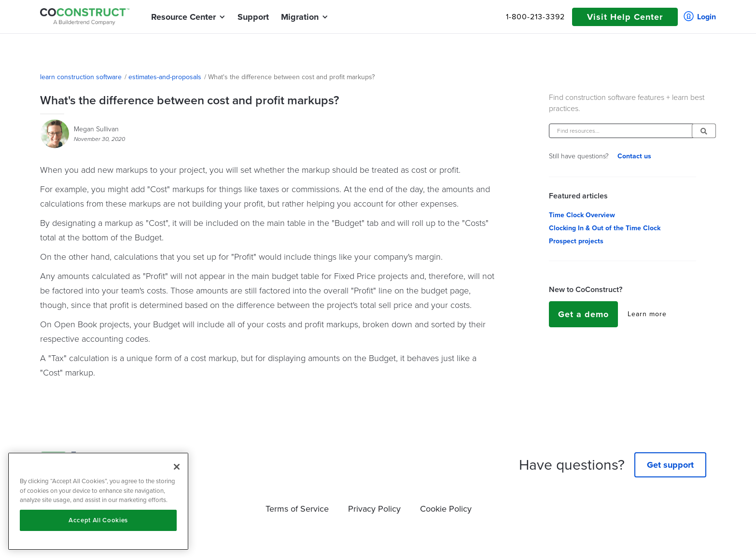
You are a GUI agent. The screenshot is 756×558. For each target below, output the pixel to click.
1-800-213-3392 (535, 17)
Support (253, 17)
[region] (98, 501)
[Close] (177, 467)
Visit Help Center (625, 17)
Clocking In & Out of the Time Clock (605, 228)
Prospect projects (576, 241)
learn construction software (81, 77)
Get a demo (583, 314)
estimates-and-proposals (165, 77)
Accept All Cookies (98, 520)
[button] (183, 17)
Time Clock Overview (582, 215)
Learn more (647, 314)
